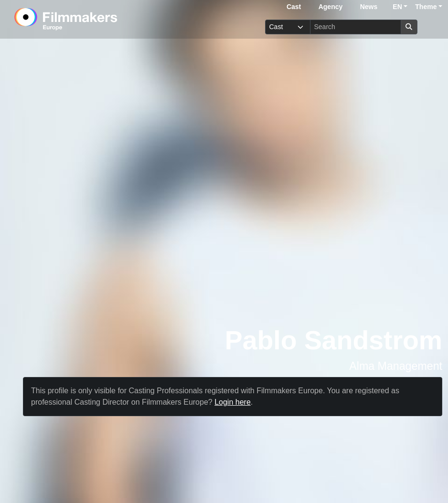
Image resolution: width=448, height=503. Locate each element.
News (369, 7)
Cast (294, 7)
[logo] (90, 19)
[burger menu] (432, 27)
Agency (331, 7)
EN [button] (397, 7)
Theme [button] (426, 7)
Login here (233, 402)
